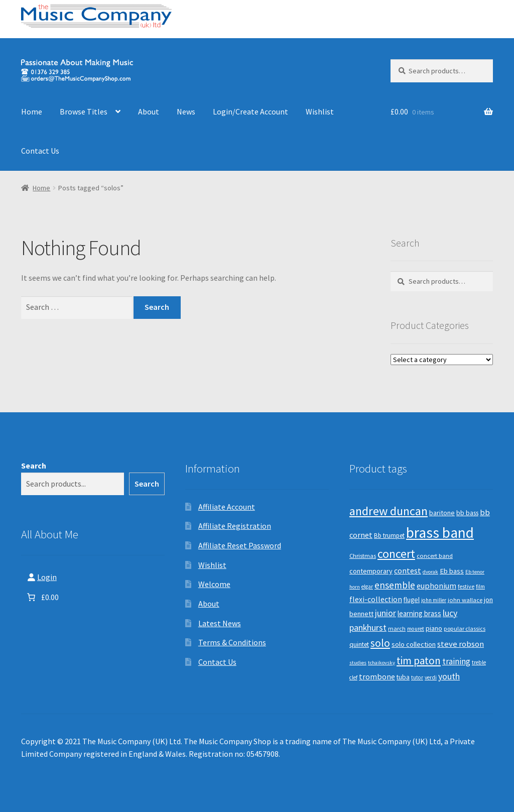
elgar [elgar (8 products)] (367, 587)
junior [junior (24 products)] (385, 613)
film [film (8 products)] (480, 587)
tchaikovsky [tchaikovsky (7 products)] (381, 663)
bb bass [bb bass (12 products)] (467, 513)
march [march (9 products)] (397, 628)
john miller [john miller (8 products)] (434, 600)
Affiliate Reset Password (240, 545)
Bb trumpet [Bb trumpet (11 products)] (389, 536)
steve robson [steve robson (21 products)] (461, 644)
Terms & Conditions (232, 642)
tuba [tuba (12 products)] (403, 677)
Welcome (214, 584)
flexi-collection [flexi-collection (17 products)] (376, 599)
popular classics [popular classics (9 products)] (465, 628)
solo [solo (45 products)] (380, 643)
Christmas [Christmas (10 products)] (363, 556)
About (149, 111)
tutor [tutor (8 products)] (417, 677)
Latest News (220, 623)
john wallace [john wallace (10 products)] (465, 600)
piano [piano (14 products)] (434, 628)
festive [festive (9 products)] (466, 586)
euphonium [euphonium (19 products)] (436, 586)
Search (34, 466)
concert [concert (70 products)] (396, 554)
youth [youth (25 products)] (449, 676)
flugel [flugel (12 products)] (412, 600)
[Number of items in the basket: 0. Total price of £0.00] (42, 597)
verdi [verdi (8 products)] (431, 677)
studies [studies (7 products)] (358, 663)
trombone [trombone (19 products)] (377, 676)
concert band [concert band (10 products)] (435, 556)
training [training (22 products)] (456, 661)
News (186, 111)
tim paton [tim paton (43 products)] (419, 661)
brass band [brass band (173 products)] (440, 533)
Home (32, 111)
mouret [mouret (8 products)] (416, 629)
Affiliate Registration (235, 526)
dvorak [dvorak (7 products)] (430, 572)
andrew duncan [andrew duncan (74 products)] (389, 511)
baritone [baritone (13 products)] (442, 513)
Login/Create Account (250, 111)
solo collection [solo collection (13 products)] (414, 644)
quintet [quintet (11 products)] (359, 645)
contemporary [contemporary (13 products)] (371, 571)
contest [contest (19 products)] (408, 570)
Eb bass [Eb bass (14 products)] (452, 571)
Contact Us (40, 151)
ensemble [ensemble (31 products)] (395, 585)
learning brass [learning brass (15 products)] (419, 613)
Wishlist (320, 111)
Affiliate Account (227, 507)
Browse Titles (84, 111)
